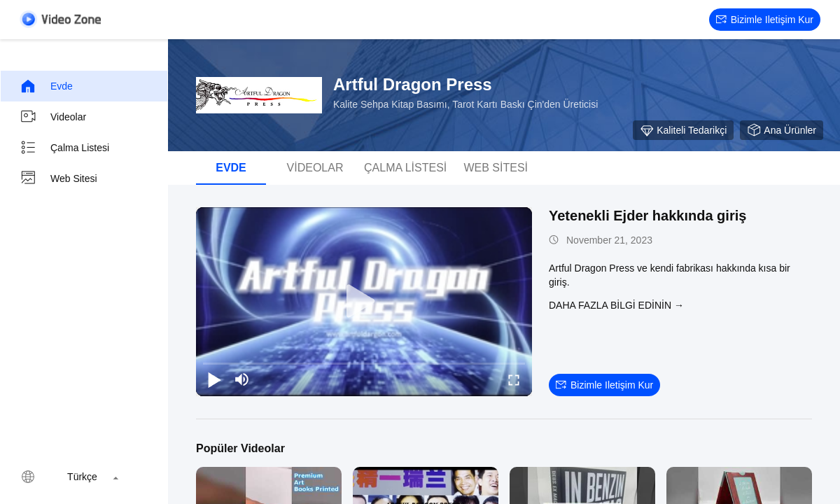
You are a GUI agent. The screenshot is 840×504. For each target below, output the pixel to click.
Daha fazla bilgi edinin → (616, 305)
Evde (46, 86)
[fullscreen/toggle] (514, 379)
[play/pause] (214, 379)
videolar (53, 117)
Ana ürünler (782, 130)
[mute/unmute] (242, 379)
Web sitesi (58, 178)
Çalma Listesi (64, 148)
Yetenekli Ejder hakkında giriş (647, 216)
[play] (364, 302)
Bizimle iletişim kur (765, 20)
